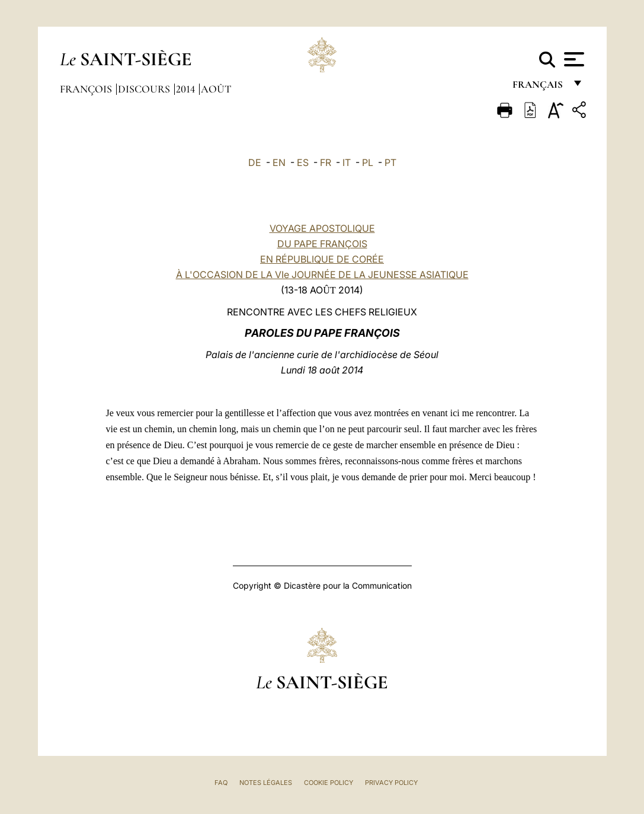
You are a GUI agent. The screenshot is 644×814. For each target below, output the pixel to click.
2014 (187, 89)
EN (279, 162)
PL (368, 162)
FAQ (221, 783)
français (539, 87)
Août (216, 89)
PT (390, 162)
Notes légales (266, 783)
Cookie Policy (329, 783)
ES (303, 162)
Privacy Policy (391, 783)
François (87, 89)
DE (255, 162)
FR (326, 162)
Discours (145, 89)
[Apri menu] (573, 59)
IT (347, 162)
